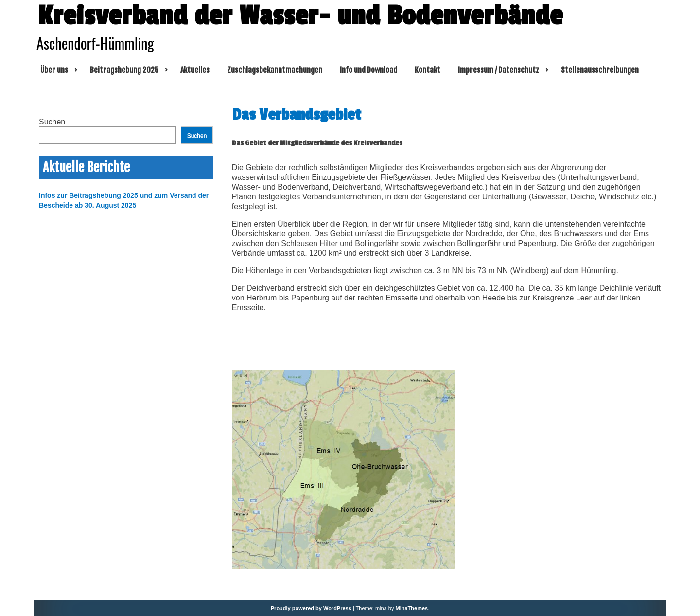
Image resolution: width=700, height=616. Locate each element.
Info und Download (368, 70)
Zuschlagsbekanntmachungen (275, 70)
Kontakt (428, 70)
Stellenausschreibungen (600, 70)
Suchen (52, 122)
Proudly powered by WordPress (311, 608)
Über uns (54, 70)
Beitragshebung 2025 (124, 70)
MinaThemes (412, 608)
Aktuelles (195, 70)
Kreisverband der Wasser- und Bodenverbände (300, 16)
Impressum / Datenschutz (499, 70)
